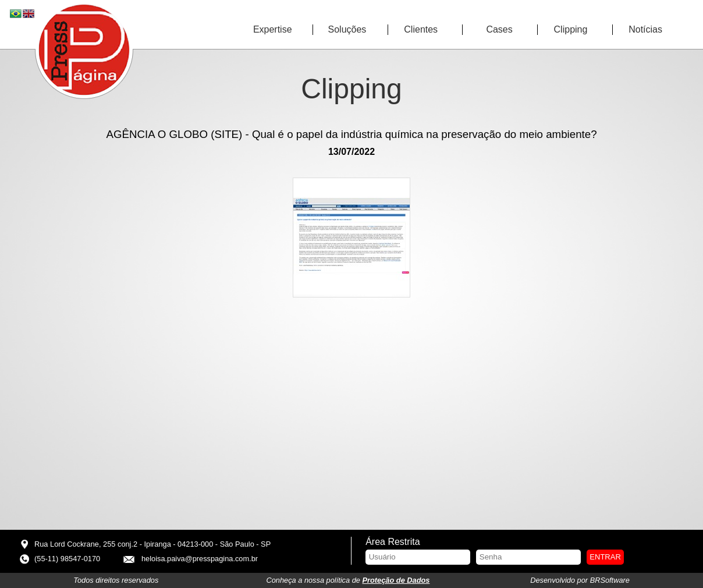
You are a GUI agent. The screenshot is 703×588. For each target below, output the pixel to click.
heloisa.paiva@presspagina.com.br (200, 559)
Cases (499, 29)
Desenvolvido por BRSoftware (580, 580)
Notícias (645, 29)
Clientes (421, 29)
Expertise (273, 29)
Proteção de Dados (396, 580)
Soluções (347, 29)
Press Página (84, 50)
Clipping (571, 29)
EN (29, 14)
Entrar (605, 557)
